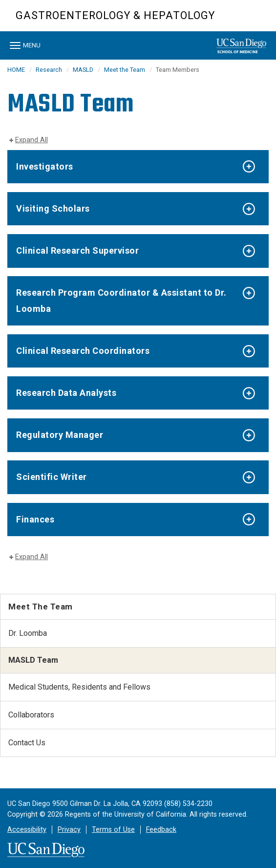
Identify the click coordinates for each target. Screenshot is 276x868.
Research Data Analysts (66, 393)
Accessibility (27, 830)
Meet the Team (125, 70)
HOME (16, 70)
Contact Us (27, 743)
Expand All (32, 140)
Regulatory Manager (60, 435)
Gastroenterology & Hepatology (115, 15)
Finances (35, 519)
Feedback (161, 830)
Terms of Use (113, 830)
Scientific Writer (52, 477)
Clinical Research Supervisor (77, 250)
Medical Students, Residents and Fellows (79, 687)
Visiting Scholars (53, 208)
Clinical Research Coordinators (83, 351)
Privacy (69, 830)
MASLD (83, 70)
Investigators (45, 166)
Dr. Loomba (28, 633)
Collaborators (31, 715)
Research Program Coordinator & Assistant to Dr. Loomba (121, 300)
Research (49, 70)
